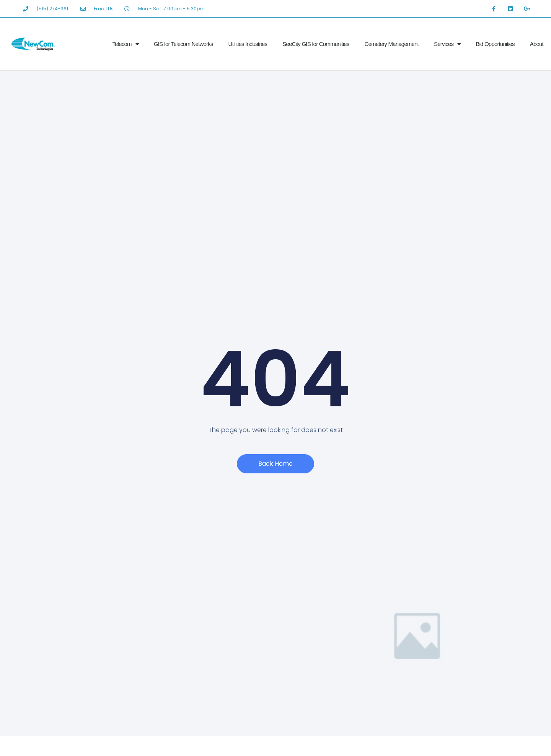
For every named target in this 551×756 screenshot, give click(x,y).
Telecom (125, 44)
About (537, 44)
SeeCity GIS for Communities (316, 44)
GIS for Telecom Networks (183, 44)
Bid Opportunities (495, 44)
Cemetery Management (391, 44)
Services (447, 44)
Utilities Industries (248, 44)
